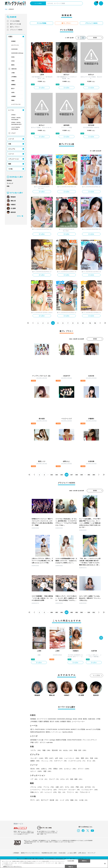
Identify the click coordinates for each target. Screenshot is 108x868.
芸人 (62, 792)
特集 (8, 186)
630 (89, 612)
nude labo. (50, 742)
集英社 (13, 65)
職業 (10, 164)
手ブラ (35, 800)
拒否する (84, 861)
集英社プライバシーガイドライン (30, 853)
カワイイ (84, 769)
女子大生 (90, 787)
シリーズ (11, 139)
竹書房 (13, 81)
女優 (60, 787)
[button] (101, 638)
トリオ (44, 779)
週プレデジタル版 (16, 24)
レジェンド (51, 792)
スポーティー (61, 761)
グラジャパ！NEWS (16, 30)
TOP (6, 9)
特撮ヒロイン (37, 792)
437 (72, 475)
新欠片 (13, 89)
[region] (54, 864)
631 (94, 612)
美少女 (35, 769)
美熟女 (58, 769)
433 (52, 475)
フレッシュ (47, 761)
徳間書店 (13, 85)
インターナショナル (77, 761)
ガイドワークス (15, 45)
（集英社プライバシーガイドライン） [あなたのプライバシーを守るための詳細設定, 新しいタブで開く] (12, 867)
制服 (47, 750)
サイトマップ (92, 853)
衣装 (10, 144)
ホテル (65, 779)
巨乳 (50, 758)
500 (81, 612)
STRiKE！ (14, 115)
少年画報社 (14, 77)
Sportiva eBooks (68, 732)
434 (57, 475)
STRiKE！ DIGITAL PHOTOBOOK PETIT (16, 123)
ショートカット (72, 758)
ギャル (92, 761)
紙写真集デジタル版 (37, 740)
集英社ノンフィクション (54, 732)
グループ (54, 779)
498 (72, 612)
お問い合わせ (82, 853)
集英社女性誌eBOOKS (38, 732)
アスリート (73, 792)
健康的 (35, 761)
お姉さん (47, 769)
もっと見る (97, 675)
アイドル (49, 787)
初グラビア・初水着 (50, 800)
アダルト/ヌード (85, 792)
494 (94, 475)
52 (95, 323)
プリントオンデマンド (90, 740)
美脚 (85, 758)
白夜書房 (13, 96)
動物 (74, 800)
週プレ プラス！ (15, 27)
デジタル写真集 (15, 21)
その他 (10, 169)
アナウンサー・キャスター (69, 790)
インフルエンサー (90, 790)
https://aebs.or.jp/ (28, 843)
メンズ (65, 800)
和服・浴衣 (80, 750)
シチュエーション (14, 159)
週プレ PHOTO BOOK (38, 729)
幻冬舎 (13, 61)
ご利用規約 (16, 853)
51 (90, 323)
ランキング (10, 183)
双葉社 (13, 100)
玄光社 (13, 57)
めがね (68, 750)
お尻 (59, 758)
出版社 (10, 37)
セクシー (37, 771)
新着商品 (9, 180)
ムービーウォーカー (16, 104)
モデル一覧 (20, 216)
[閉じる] (105, 864)
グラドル (37, 787)
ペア (34, 779)
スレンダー (37, 758)
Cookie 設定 (62, 853)
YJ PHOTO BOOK (51, 729)
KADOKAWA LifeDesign (17, 53)
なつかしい (71, 769)
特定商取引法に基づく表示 (49, 853)
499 (76, 612)
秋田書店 (13, 41)
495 (57, 612)
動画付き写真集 (61, 740)
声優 (80, 787)
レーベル (11, 110)
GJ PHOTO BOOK (64, 729)
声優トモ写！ (35, 742)
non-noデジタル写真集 (93, 729)
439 (81, 475)
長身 (94, 758)
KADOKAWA (14, 49)
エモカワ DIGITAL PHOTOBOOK (16, 128)
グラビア (13, 133)
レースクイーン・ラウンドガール (44, 790)
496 (62, 612)
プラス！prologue (50, 740)
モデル (70, 787)
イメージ (11, 154)
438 (76, 475)
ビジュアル (12, 149)
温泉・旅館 (77, 779)
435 (62, 475)
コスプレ (36, 750)
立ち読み (42, 88)
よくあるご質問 (72, 853)
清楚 (48, 771)
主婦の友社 (14, 69)
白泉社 (13, 92)
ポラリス (43, 742)
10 (83, 323)
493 (89, 475)
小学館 (13, 73)
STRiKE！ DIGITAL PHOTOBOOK (16, 119)
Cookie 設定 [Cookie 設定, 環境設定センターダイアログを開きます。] (71, 861)
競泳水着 (57, 750)
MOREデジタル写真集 (78, 729)
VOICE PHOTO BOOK (74, 740)
